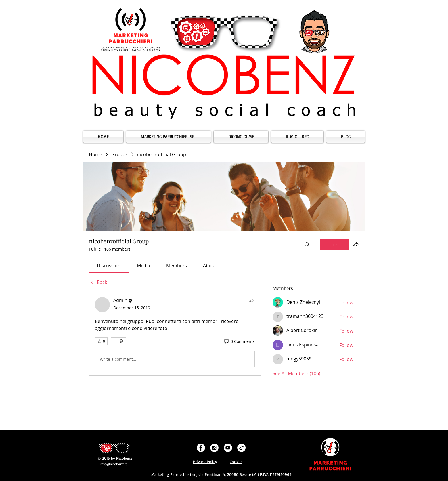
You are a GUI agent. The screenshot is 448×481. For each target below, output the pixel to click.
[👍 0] (101, 341)
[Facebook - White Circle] (201, 448)
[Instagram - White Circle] (214, 448)
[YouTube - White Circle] (228, 448)
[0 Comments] (239, 341)
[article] (175, 333)
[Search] (307, 245)
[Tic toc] (241, 448)
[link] (109, 266)
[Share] (251, 301)
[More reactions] (119, 341)
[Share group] (356, 244)
